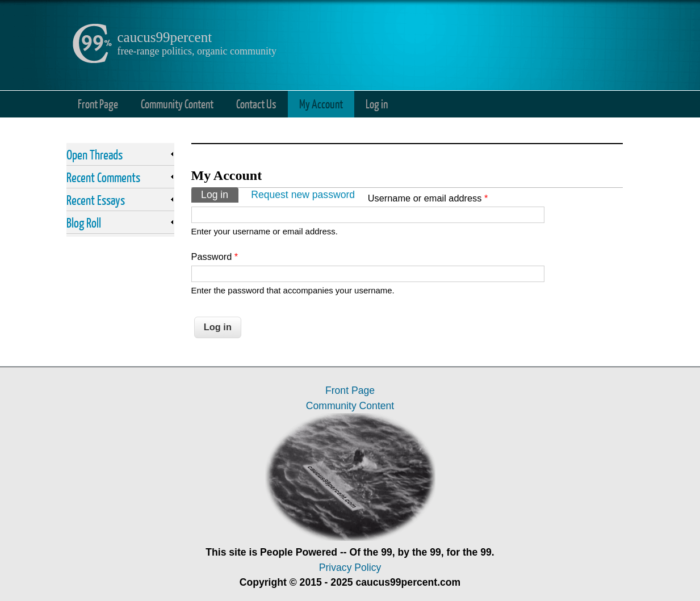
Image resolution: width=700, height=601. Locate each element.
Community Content (177, 104)
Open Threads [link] (95, 154)
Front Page (98, 104)
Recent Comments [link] (103, 177)
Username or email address (428, 198)
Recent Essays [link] (96, 200)
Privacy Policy (350, 568)
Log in (377, 104)
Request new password (303, 195)
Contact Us (256, 104)
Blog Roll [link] (84, 222)
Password (215, 257)
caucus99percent (165, 37)
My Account (321, 104)
